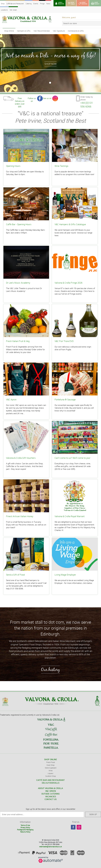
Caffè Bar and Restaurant (15, 4)
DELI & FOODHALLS (51, 783)
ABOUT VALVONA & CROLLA (50, 788)
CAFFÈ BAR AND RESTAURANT (50, 780)
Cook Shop (50, 765)
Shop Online (9, 31)
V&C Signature (59, 31)
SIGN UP (93, 814)
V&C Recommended (42, 31)
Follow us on (32, 99)
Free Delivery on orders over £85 (20, 99)
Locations (4, 10)
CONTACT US (51, 799)
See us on (47, 98)
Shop (3, 4)
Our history (50, 670)
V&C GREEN (51, 791)
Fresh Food (51, 762)
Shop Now (50, 64)
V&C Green (13, 10)
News (48, 4)
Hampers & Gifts (24, 31)
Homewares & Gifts (76, 31)
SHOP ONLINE (51, 759)
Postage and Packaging (25, 830)
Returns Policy (25, 832)
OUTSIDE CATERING (50, 794)
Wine (51, 771)
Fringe (42, 4)
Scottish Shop (51, 776)
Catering (29, 4)
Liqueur (50, 773)
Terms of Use (25, 825)
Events (36, 4)
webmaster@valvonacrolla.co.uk (50, 847)
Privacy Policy (25, 827)
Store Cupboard (51, 768)
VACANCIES (51, 796)
